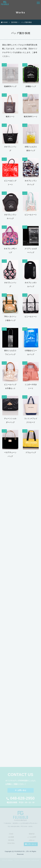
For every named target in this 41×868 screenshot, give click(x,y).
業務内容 (32, 835)
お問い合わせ (31, 845)
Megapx (10, 860)
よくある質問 (32, 838)
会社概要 (11, 838)
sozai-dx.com (35, 860)
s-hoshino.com (26, 860)
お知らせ (32, 841)
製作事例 (14, 22)
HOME (4, 22)
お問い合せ (21, 791)
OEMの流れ (11, 844)
